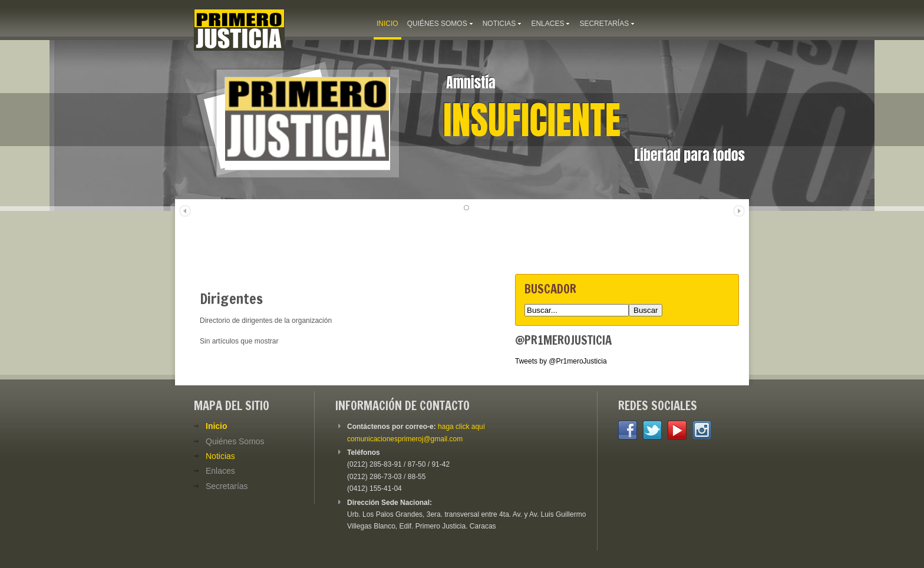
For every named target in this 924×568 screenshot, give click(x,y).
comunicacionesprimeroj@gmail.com (405, 439)
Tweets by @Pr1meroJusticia (561, 361)
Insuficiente (532, 120)
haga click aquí (461, 427)
